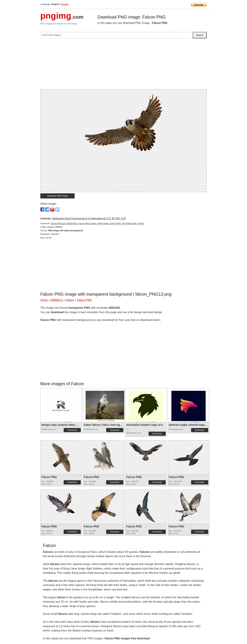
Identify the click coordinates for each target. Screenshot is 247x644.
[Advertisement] (123, 65)
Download (72, 430)
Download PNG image (58, 196)
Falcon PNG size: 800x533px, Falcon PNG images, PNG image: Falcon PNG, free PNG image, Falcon (97, 224)
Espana (65, 4)
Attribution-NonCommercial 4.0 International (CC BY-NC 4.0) (89, 218)
